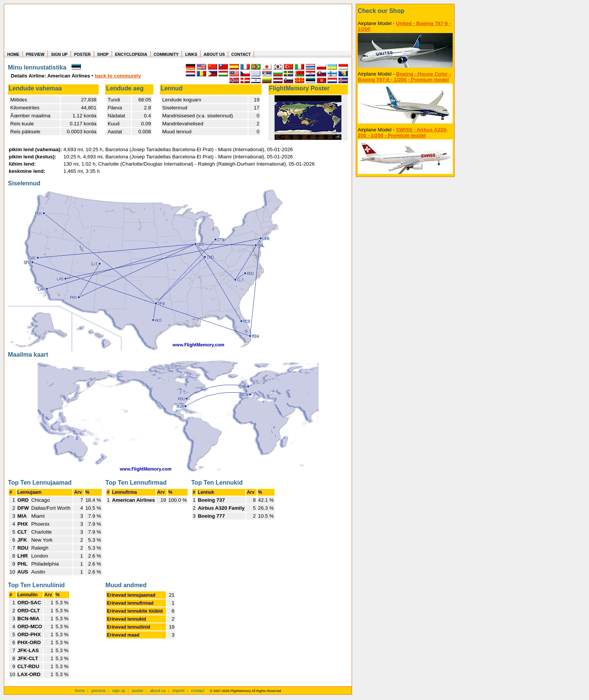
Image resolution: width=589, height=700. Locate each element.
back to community (118, 76)
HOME (13, 54)
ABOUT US (214, 54)
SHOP (103, 54)
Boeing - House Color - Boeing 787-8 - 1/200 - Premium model (404, 77)
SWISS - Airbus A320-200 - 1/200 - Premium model (403, 133)
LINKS (191, 54)
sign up (119, 691)
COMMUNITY (166, 54)
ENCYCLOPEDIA (131, 54)
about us (158, 691)
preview (99, 691)
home (80, 691)
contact (198, 691)
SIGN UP (59, 54)
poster (138, 691)
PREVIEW (35, 54)
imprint (178, 691)
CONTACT (241, 54)
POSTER (82, 54)
